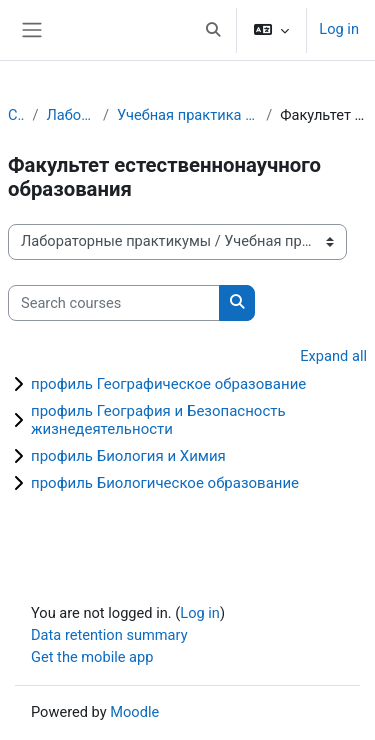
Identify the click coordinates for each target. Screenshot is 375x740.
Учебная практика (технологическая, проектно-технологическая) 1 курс (187, 115)
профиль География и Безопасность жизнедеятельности (158, 420)
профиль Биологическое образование (165, 483)
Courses (16, 115)
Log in (339, 29)
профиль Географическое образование (168, 384)
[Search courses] (114, 303)
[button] (214, 30)
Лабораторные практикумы (70, 115)
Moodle (134, 712)
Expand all (333, 356)
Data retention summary (109, 635)
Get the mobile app (92, 657)
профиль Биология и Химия (128, 456)
